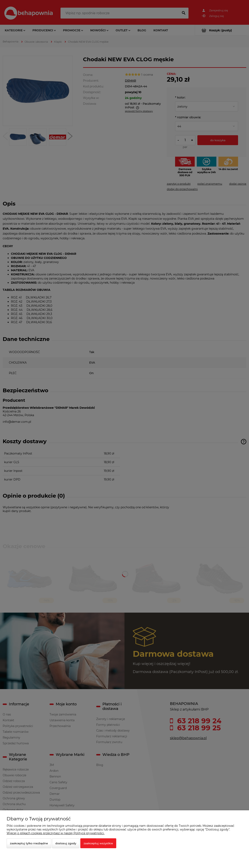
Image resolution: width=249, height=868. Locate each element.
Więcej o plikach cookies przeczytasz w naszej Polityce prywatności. (56, 833)
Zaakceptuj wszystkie (98, 843)
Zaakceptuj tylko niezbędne (29, 843)
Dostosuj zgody (66, 843)
